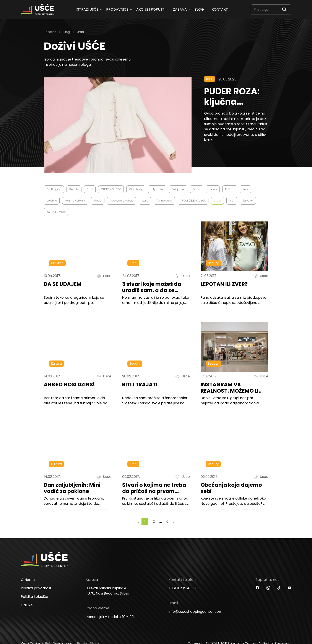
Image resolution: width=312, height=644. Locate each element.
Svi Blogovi (54, 189)
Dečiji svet (178, 189)
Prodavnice (117, 9)
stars (145, 201)
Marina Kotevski (75, 201)
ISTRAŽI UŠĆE (87, 9)
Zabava (180, 9)
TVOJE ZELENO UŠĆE (193, 201)
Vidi (232, 201)
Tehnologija (164, 201)
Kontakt (220, 9)
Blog (199, 9)
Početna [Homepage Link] (50, 32)
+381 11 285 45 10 (182, 595)
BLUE (90, 189)
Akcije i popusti (151, 9)
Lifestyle (52, 201)
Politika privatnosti (37, 595)
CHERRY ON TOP (111, 189)
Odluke (27, 612)
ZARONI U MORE (56, 212)
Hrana (213, 189)
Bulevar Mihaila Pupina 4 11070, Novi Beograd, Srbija (107, 598)
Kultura (230, 189)
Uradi (217, 201)
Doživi (197, 189)
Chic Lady (136, 189)
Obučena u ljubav (122, 201)
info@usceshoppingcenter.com (195, 619)
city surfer (157, 189)
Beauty (74, 189)
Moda (98, 201)
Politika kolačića (34, 604)
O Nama (28, 587)
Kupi (245, 189)
